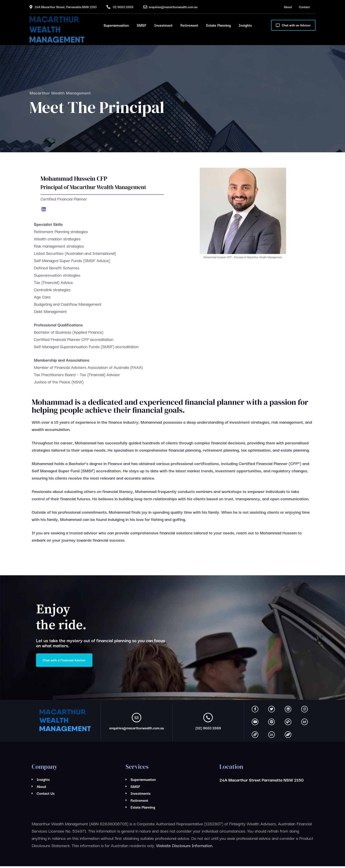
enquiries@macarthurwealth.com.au (173, 7)
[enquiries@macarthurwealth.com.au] (137, 719)
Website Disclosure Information (184, 847)
